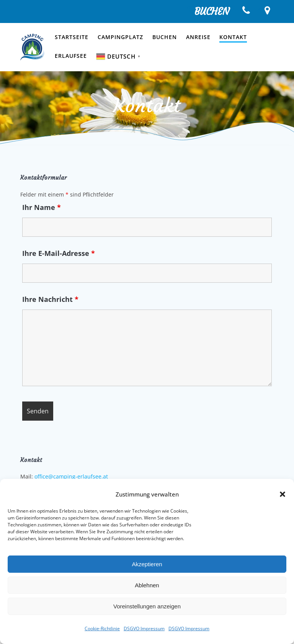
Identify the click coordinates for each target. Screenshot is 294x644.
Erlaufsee (71, 56)
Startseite (72, 37)
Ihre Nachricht (50, 299)
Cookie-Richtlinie (102, 628)
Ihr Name (42, 207)
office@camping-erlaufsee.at (71, 476)
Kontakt (233, 37)
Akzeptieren (147, 564)
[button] (283, 494)
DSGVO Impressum (144, 628)
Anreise (198, 37)
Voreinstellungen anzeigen (147, 606)
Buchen (165, 37)
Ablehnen (147, 585)
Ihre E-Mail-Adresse (59, 253)
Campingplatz (120, 37)
